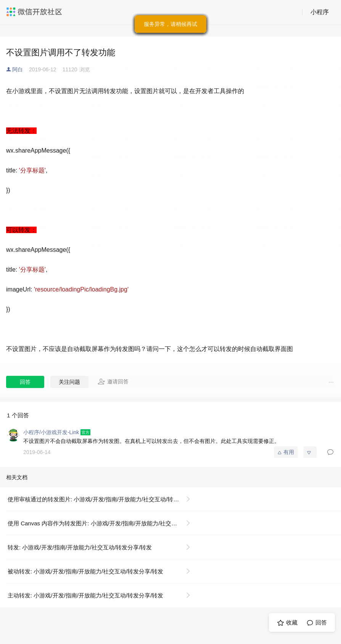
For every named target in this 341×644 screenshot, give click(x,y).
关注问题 (69, 382)
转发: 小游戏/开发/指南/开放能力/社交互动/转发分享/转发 (80, 547)
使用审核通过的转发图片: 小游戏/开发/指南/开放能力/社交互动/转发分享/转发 (102, 499)
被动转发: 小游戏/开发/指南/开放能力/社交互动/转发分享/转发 (85, 571)
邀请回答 (113, 382)
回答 (25, 382)
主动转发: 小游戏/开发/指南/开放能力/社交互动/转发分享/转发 (85, 595)
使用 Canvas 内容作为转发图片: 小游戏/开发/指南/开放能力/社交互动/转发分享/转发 (102, 523)
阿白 (18, 69)
